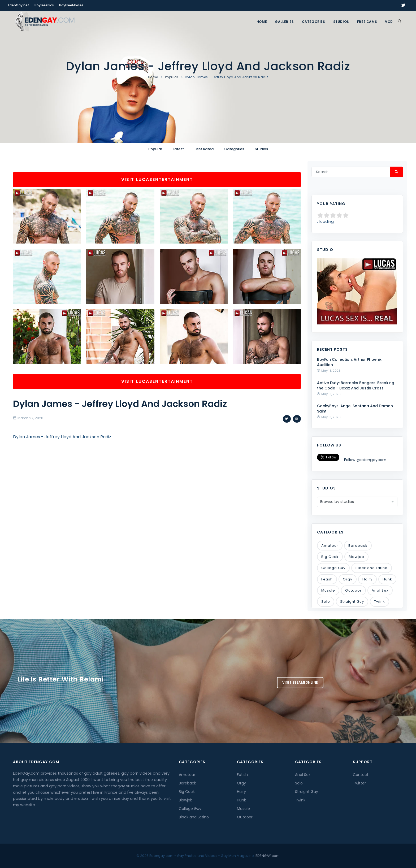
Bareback (358, 546)
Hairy (367, 579)
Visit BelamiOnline (300, 682)
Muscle (328, 590)
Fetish (327, 579)
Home (262, 22)
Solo (326, 602)
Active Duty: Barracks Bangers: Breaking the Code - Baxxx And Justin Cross (356, 385)
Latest (178, 149)
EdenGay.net (19, 5)
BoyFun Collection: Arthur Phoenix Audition (349, 362)
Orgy (348, 579)
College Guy (333, 568)
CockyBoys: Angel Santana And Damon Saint (355, 409)
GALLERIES (284, 22)
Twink (380, 602)
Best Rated (204, 149)
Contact (361, 775)
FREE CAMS (367, 22)
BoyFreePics (44, 5)
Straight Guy (352, 602)
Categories (314, 22)
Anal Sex (380, 590)
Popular (172, 77)
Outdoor (353, 590)
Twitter (359, 783)
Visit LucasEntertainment (157, 179)
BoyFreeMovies (71, 5)
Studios (341, 22)
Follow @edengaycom (365, 460)
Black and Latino (372, 568)
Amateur (330, 546)
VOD (389, 22)
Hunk (387, 579)
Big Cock (330, 557)
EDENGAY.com (268, 856)
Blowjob (356, 557)
